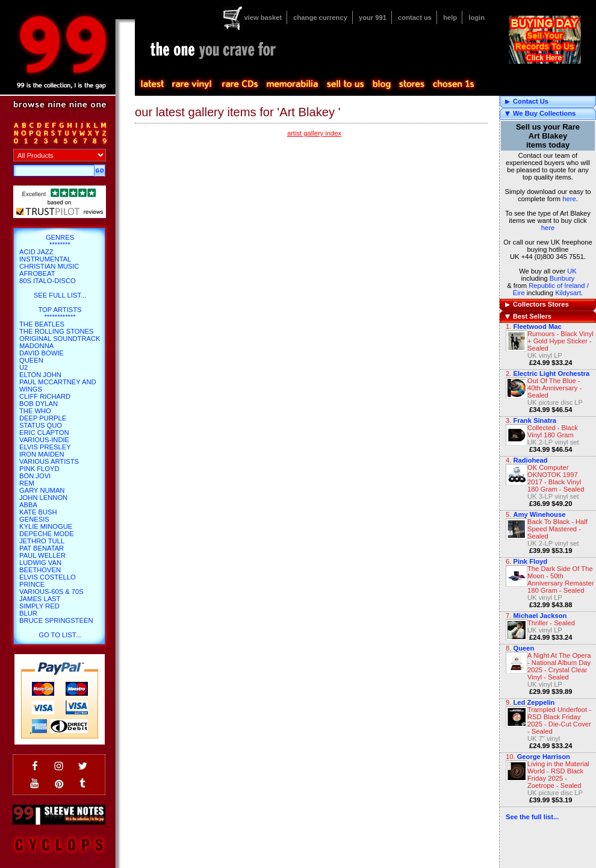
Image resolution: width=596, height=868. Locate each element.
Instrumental (45, 259)
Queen (523, 648)
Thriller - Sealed (551, 623)
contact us (415, 17)
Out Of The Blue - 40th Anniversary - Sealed (554, 388)
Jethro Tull (42, 541)
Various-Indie (44, 440)
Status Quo (41, 425)
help (450, 17)
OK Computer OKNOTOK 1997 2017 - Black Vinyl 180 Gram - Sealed (556, 478)
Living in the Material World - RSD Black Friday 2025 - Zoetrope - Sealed (558, 775)
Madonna (36, 346)
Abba (28, 505)
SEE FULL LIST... (60, 295)
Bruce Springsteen (56, 620)
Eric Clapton (44, 432)
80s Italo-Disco (48, 281)
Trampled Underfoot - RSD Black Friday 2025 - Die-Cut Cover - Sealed (559, 720)
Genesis (34, 519)
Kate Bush (38, 512)
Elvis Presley (45, 447)
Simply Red (39, 606)
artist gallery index (314, 133)
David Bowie (42, 353)
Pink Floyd (39, 469)
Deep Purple (43, 418)
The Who (35, 411)
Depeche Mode (47, 534)
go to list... (60, 635)
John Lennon (43, 498)
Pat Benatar (42, 548)
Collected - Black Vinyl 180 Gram (553, 431)
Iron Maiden (42, 454)
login (476, 17)
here (569, 199)
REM (27, 483)
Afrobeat (37, 273)
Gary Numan (42, 490)
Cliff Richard (45, 396)
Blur (28, 613)
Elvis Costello (48, 577)
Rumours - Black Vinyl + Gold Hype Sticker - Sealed (560, 341)
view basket (263, 17)
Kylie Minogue (46, 526)
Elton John (40, 375)
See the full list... (532, 817)
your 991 (373, 17)
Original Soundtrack (60, 339)
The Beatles (42, 324)
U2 (23, 367)
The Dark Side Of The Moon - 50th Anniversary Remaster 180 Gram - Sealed (561, 579)
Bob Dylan (39, 404)
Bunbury (562, 278)
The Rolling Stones (57, 331)
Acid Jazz (36, 252)
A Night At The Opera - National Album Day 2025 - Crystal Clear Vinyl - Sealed (559, 666)
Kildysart (568, 293)
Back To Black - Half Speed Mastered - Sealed (557, 529)
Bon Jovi (35, 476)
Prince (32, 584)
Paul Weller (42, 555)
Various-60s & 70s (51, 592)
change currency (320, 17)
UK (572, 271)
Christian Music (49, 266)
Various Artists (49, 461)
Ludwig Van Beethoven (40, 566)
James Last (40, 599)
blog (381, 84)
